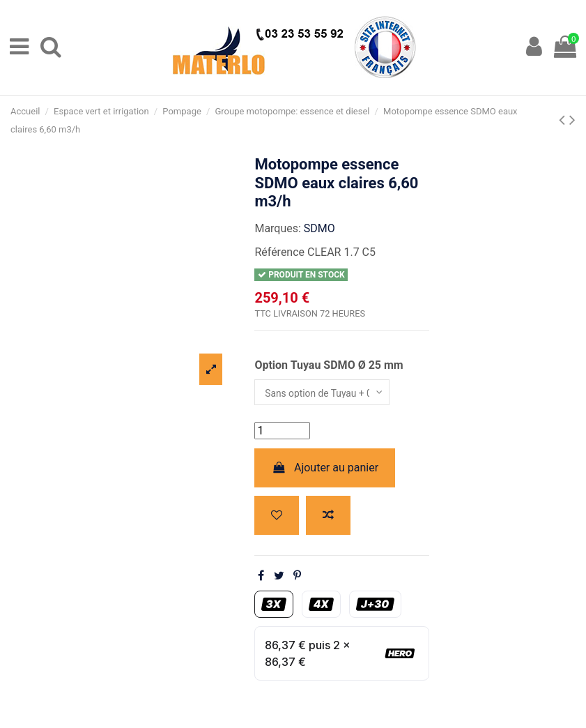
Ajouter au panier (325, 471)
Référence (279, 252)
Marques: (277, 228)
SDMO (319, 228)
